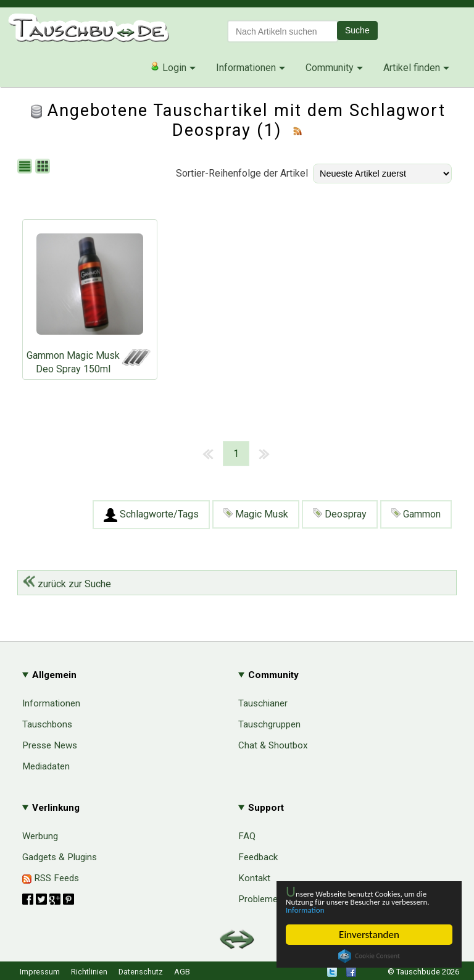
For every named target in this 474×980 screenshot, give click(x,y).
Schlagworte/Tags (151, 515)
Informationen (246, 68)
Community (330, 68)
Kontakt (254, 878)
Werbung (40, 836)
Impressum (40, 972)
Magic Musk (256, 514)
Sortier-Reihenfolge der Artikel (242, 173)
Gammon (416, 514)
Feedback (258, 857)
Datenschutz (141, 972)
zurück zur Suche (67, 584)
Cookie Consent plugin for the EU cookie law (369, 956)
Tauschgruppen (269, 724)
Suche (357, 30)
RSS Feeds (51, 878)
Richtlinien (89, 972)
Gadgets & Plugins (60, 857)
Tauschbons (47, 724)
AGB (182, 972)
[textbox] (283, 31)
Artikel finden (412, 68)
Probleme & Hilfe (273, 899)
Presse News (50, 745)
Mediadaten (46, 766)
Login (168, 67)
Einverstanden (369, 935)
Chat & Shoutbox (273, 745)
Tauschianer (263, 703)
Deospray (340, 514)
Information (363, 909)
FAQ (247, 836)
